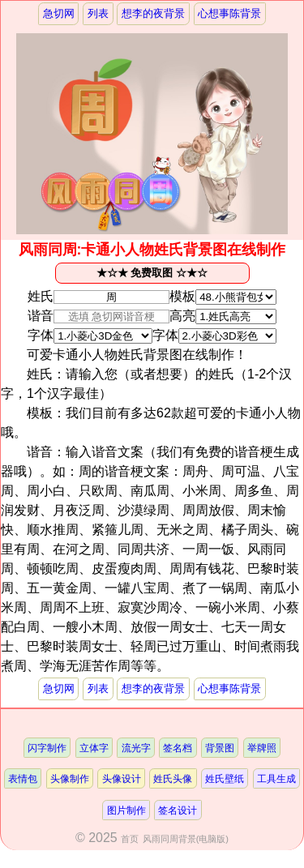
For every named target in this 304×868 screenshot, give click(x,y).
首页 (130, 839)
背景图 (220, 748)
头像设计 (122, 778)
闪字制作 (47, 748)
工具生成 (276, 778)
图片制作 (126, 810)
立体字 (94, 748)
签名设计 (178, 810)
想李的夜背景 (153, 13)
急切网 (59, 13)
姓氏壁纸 (225, 778)
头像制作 (70, 778)
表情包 (23, 778)
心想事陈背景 (229, 13)
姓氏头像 (173, 778)
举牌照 (262, 748)
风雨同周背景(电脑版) (186, 839)
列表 (98, 13)
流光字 (136, 748)
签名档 (178, 748)
